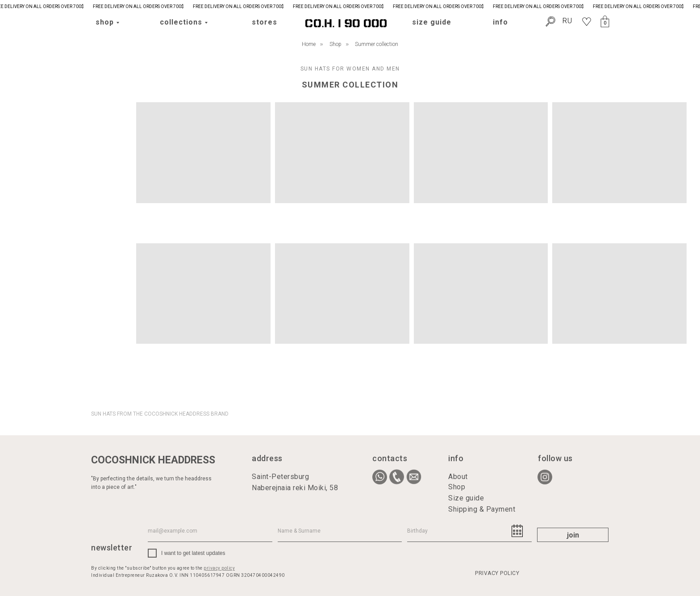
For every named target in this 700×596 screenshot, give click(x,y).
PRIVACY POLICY (497, 573)
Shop (335, 44)
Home (309, 44)
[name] (340, 531)
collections (181, 22)
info (500, 22)
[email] (210, 531)
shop (105, 22)
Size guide (466, 498)
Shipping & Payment (482, 509)
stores (265, 22)
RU (567, 21)
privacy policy (219, 568)
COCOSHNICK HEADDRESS (153, 460)
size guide (432, 22)
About (458, 477)
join (573, 535)
